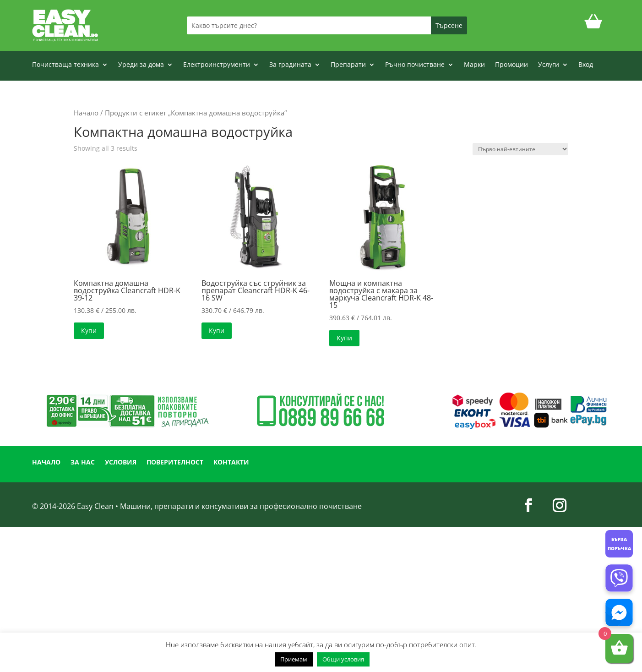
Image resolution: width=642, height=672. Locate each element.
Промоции (511, 65)
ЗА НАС (83, 463)
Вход (586, 65)
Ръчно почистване (415, 65)
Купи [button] (89, 331)
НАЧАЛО (46, 463)
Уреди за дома (141, 65)
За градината (290, 65)
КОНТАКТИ (231, 463)
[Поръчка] (520, 149)
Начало (86, 113)
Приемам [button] (294, 659)
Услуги (549, 65)
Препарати (348, 65)
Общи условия (343, 659)
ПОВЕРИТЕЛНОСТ (175, 463)
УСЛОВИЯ (121, 463)
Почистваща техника (65, 65)
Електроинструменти (217, 65)
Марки (474, 65)
